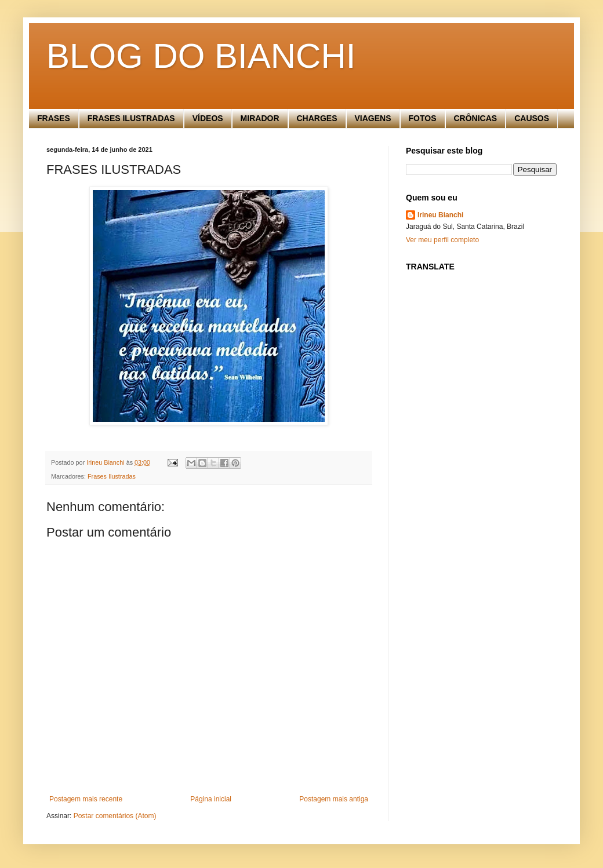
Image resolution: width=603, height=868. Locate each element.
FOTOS (423, 118)
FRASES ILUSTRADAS (131, 118)
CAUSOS (532, 118)
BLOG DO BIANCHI (201, 56)
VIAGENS (373, 118)
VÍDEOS (208, 118)
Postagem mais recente (86, 799)
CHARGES (317, 118)
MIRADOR (260, 118)
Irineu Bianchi (440, 215)
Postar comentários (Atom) (115, 816)
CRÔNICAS (476, 118)
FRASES (54, 118)
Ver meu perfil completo (442, 240)
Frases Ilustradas (112, 476)
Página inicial (211, 799)
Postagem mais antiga (334, 799)
